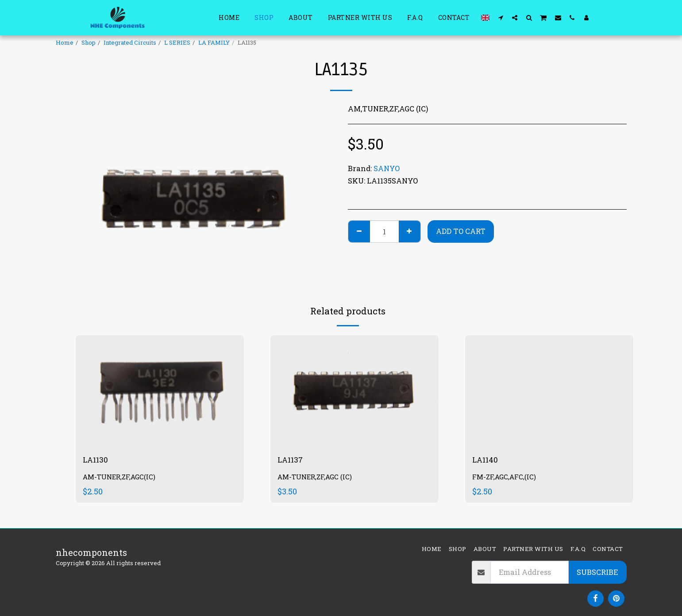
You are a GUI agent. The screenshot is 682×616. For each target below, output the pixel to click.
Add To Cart (461, 231)
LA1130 (97, 460)
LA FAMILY (214, 42)
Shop (89, 42)
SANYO (387, 168)
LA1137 (292, 460)
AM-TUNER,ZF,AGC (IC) (317, 479)
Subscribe (597, 572)
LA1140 (487, 460)
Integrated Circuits (130, 42)
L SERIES (177, 42)
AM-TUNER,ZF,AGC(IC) (121, 479)
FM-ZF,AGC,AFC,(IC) (506, 479)
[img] (160, 391)
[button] (501, 17)
